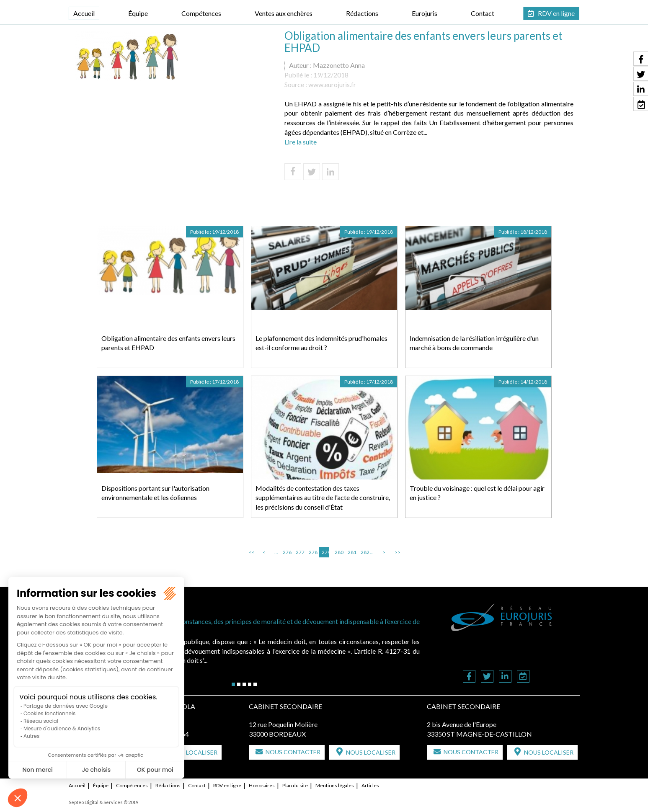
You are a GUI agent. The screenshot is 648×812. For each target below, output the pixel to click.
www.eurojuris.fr (332, 84)
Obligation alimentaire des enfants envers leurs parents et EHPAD (168, 343)
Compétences (201, 13)
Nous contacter (293, 752)
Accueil (84, 13)
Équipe (138, 13)
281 (351, 552)
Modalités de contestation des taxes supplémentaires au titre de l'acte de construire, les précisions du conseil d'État (323, 498)
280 (338, 552)
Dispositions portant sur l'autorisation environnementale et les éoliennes (155, 493)
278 (312, 552)
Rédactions (362, 13)
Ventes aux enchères (284, 13)
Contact (483, 13)
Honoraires (262, 785)
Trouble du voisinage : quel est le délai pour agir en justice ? (477, 493)
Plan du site (295, 785)
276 (287, 552)
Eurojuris (425, 13)
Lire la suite (301, 142)
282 (364, 552)
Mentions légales (335, 785)
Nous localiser (193, 752)
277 (299, 552)
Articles (370, 785)
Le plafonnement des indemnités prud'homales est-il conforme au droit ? (321, 343)
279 (325, 552)
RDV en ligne (556, 13)
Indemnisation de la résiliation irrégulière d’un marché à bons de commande (474, 343)
